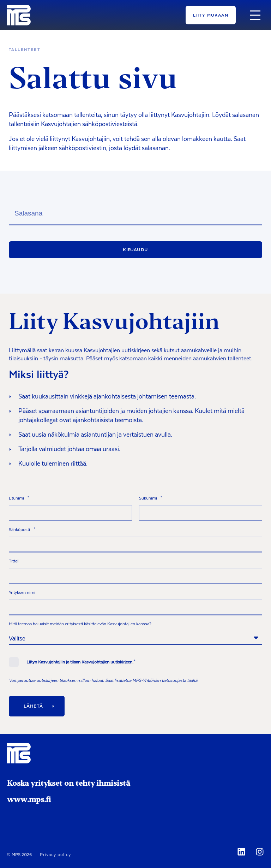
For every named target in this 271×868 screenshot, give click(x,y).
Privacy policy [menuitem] (55, 855)
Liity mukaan (211, 15)
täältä (192, 680)
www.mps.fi (29, 800)
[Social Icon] (243, 852)
